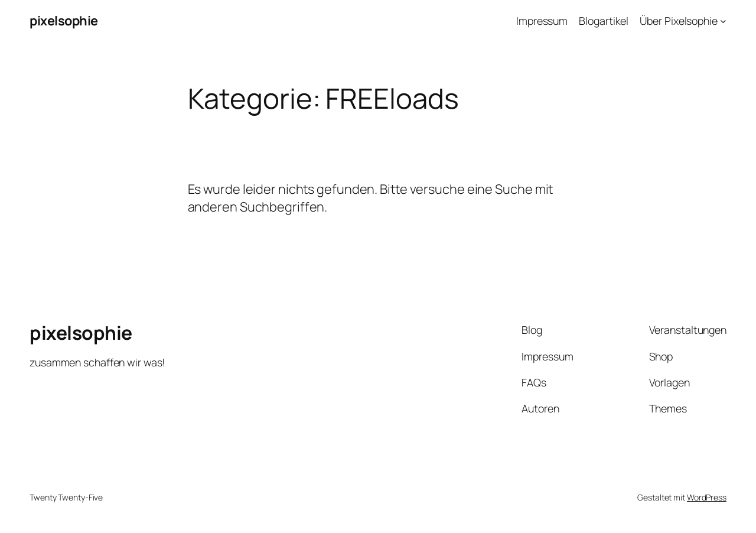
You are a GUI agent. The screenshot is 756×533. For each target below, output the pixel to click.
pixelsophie (64, 21)
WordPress (707, 497)
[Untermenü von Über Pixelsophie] (723, 21)
